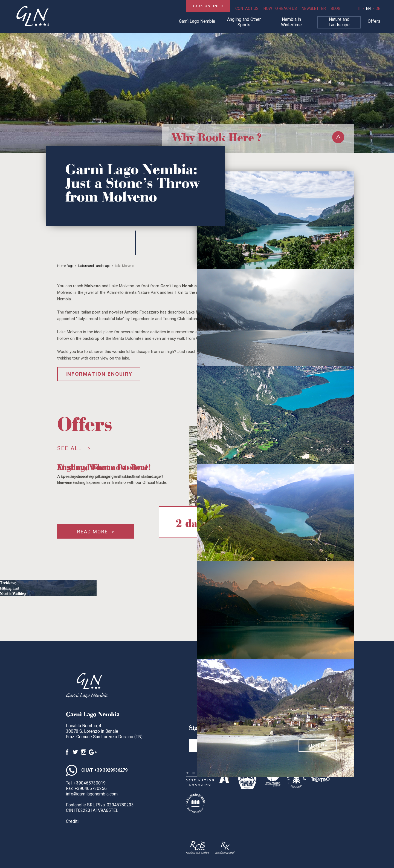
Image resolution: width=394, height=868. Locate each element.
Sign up (318, 745)
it (360, 8)
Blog (336, 8)
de (378, 8)
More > (32, 603)
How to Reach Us (280, 8)
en (368, 8)
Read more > (96, 532)
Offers (374, 21)
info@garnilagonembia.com (92, 794)
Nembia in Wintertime (291, 22)
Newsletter (314, 8)
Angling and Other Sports (244, 22)
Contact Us (247, 8)
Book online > (208, 6)
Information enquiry (99, 374)
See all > (74, 448)
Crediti (72, 821)
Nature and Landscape (339, 22)
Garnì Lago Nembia (197, 21)
